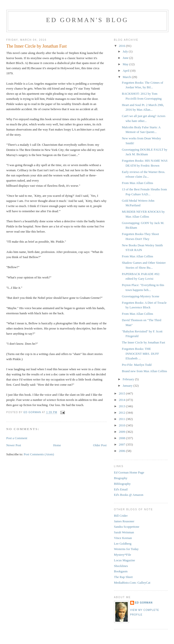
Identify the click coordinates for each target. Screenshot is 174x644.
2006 (122, 451)
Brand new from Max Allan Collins (145, 371)
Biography (121, 478)
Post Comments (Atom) (39, 454)
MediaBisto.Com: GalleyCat (132, 583)
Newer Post (14, 445)
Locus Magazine (125, 560)
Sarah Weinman (124, 532)
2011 (122, 419)
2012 (122, 413)
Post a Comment (17, 438)
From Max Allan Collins (137, 183)
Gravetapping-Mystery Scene (141, 296)
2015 (122, 393)
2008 (122, 438)
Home (57, 445)
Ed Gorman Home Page (129, 472)
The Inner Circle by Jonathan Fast (144, 342)
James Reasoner (124, 521)
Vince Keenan (123, 538)
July (126, 51)
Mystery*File (123, 555)
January (128, 386)
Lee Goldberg (123, 544)
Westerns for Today (126, 549)
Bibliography (122, 484)
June (126, 58)
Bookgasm (121, 571)
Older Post (100, 445)
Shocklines (121, 566)
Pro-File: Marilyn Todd (137, 365)
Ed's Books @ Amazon (129, 495)
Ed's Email (121, 489)
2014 (122, 400)
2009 (122, 432)
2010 (122, 425)
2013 (122, 406)
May (126, 64)
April (126, 71)
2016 (122, 46)
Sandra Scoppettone (127, 527)
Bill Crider (121, 516)
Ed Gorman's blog (87, 20)
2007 (122, 444)
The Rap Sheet (123, 577)
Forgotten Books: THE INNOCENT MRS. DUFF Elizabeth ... (140, 354)
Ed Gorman (144, 603)
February (129, 379)
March (127, 77)
